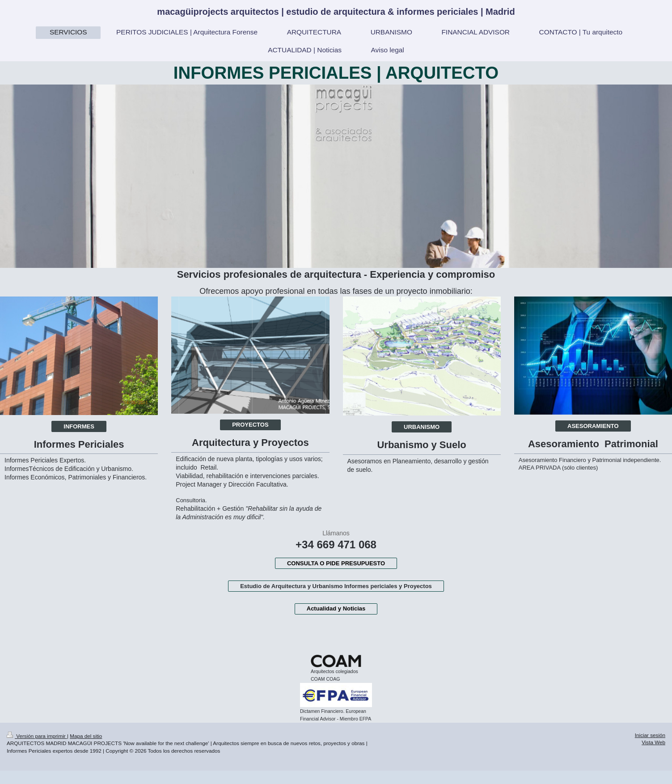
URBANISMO (422, 427)
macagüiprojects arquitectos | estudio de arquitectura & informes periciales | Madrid (336, 12)
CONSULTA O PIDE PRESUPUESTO (336, 563)
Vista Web (653, 742)
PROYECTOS (250, 425)
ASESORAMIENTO (593, 426)
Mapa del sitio (86, 736)
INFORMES (79, 426)
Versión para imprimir (37, 736)
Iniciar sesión (650, 735)
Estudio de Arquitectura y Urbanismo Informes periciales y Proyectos (336, 586)
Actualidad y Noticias (336, 608)
